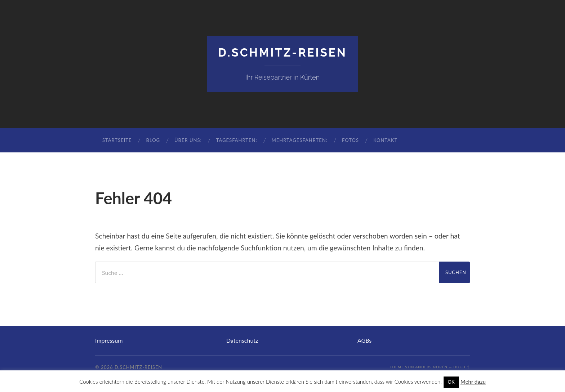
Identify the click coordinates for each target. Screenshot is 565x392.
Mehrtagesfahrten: (300, 140)
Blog (153, 140)
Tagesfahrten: (237, 140)
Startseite (117, 140)
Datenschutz (242, 340)
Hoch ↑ (462, 367)
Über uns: (188, 140)
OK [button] (451, 382)
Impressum (109, 340)
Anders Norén (431, 367)
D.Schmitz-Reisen (282, 52)
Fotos (350, 140)
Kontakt (385, 140)
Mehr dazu (473, 382)
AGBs (364, 340)
